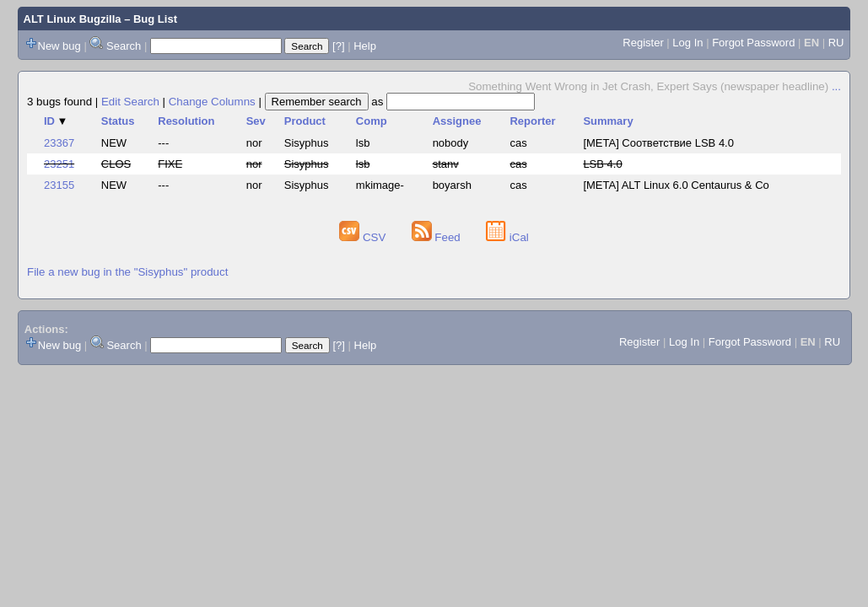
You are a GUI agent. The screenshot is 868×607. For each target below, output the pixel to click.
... (836, 86)
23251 (59, 164)
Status (118, 121)
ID (56, 121)
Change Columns (212, 102)
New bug (59, 46)
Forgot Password (753, 43)
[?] (338, 46)
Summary (608, 121)
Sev (256, 121)
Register (643, 43)
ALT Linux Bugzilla (73, 19)
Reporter (532, 121)
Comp (372, 121)
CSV (364, 237)
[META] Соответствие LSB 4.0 (658, 143)
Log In (687, 43)
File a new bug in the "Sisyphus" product (127, 272)
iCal (507, 237)
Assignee (457, 121)
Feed (438, 237)
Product (305, 121)
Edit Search (130, 102)
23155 (59, 185)
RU (836, 43)
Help (365, 46)
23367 (59, 143)
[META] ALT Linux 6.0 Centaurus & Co (676, 185)
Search (124, 46)
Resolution (186, 121)
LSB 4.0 (602, 164)
